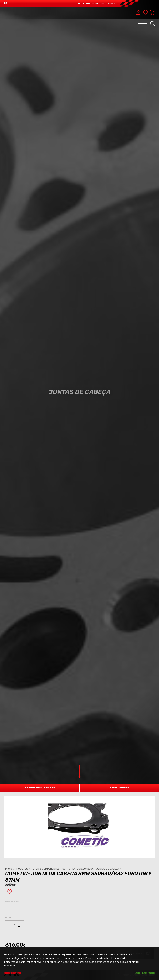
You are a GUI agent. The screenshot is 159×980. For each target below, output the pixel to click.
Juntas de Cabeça (109, 869)
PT (6, 3)
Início (10, 869)
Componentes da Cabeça (79, 869)
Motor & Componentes (46, 869)
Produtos (23, 869)
